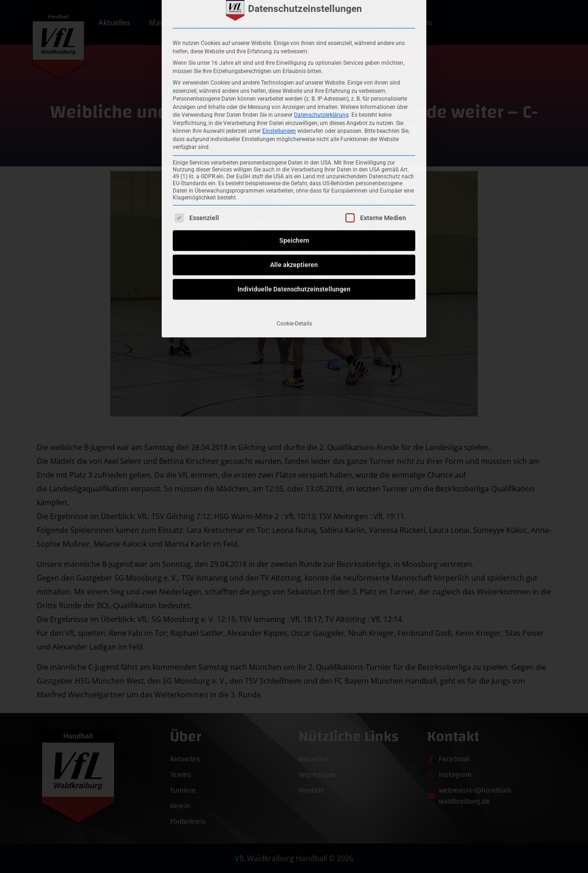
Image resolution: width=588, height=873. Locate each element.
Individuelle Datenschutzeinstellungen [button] (294, 181)
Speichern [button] (294, 132)
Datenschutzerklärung (321, 6)
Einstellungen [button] (279, 23)
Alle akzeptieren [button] (294, 157)
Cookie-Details (294, 216)
